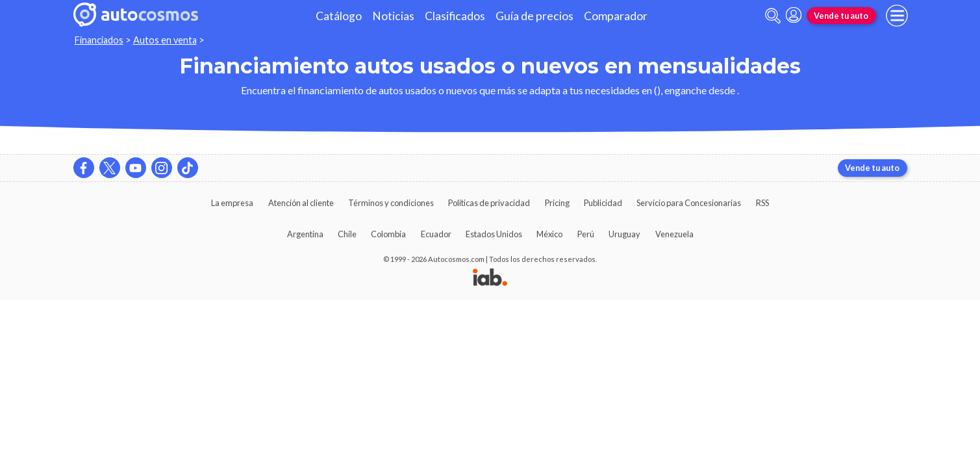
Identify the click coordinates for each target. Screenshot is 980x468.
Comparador (616, 16)
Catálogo (339, 16)
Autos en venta (165, 40)
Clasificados (455, 16)
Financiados (99, 40)
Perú (586, 234)
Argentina (305, 234)
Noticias (393, 16)
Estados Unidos (494, 234)
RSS (762, 203)
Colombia (388, 234)
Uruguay (624, 234)
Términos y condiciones (391, 203)
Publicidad (603, 203)
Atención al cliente (301, 203)
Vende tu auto (841, 16)
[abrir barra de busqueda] (773, 16)
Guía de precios (534, 16)
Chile (347, 234)
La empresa (232, 203)
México (549, 234)
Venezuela (674, 234)
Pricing (557, 203)
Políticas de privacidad (489, 203)
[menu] (897, 16)
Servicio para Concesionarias (689, 203)
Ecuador (436, 234)
